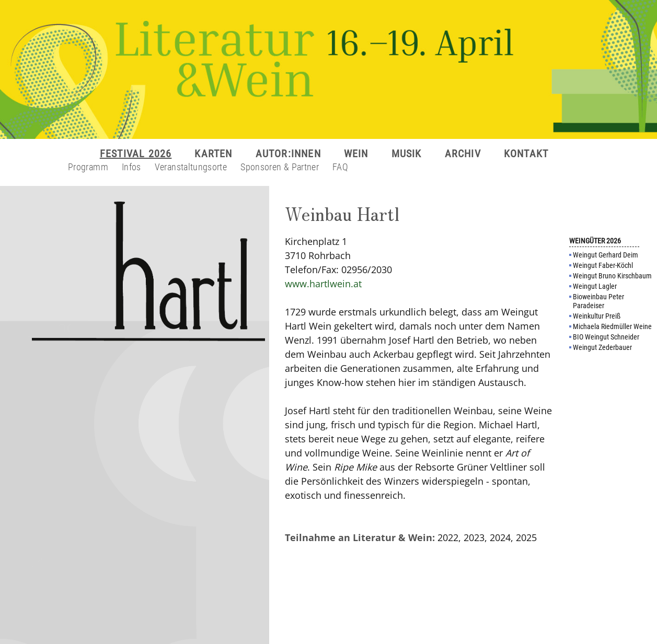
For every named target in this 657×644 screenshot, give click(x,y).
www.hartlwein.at (323, 284)
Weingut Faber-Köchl (603, 265)
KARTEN (213, 154)
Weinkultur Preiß (597, 316)
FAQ (340, 167)
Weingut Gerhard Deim (606, 255)
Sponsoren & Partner (280, 167)
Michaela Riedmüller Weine (612, 326)
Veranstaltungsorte (191, 167)
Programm (88, 167)
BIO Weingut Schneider (606, 337)
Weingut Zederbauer (602, 347)
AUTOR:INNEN (288, 154)
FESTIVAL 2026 (136, 154)
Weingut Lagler (595, 286)
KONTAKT (526, 154)
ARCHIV (463, 154)
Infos (131, 167)
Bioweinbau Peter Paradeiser (598, 301)
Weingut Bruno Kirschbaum (612, 276)
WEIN (356, 154)
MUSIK (407, 154)
